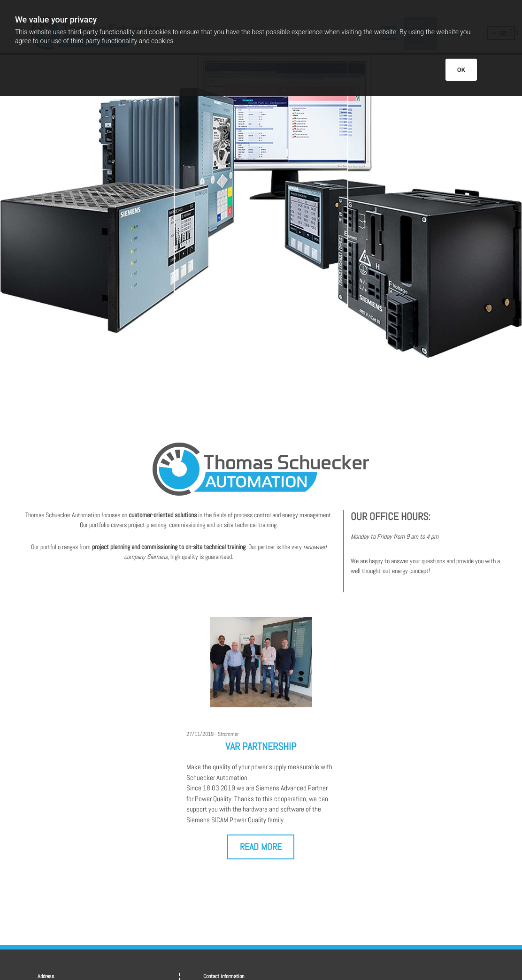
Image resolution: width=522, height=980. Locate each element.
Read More (261, 847)
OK (461, 70)
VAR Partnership (261, 746)
